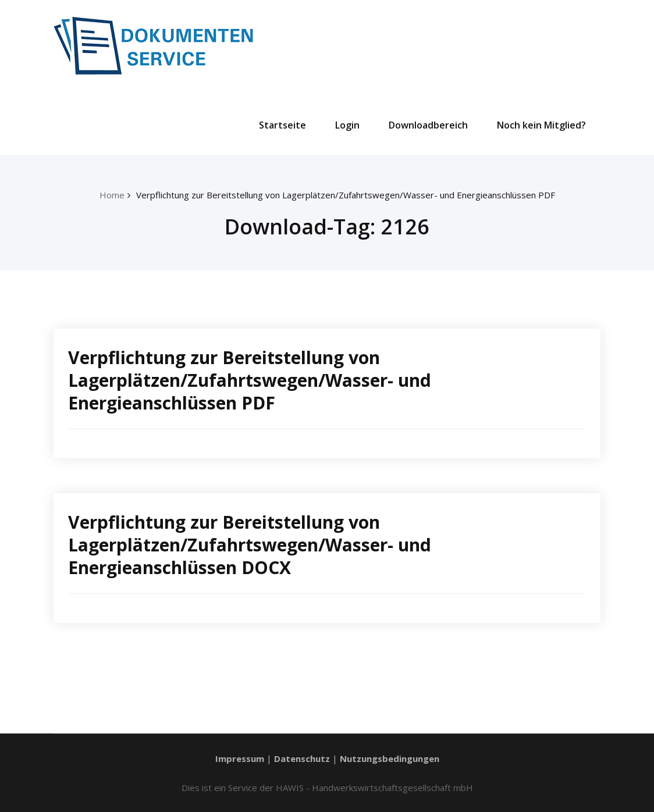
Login (347, 125)
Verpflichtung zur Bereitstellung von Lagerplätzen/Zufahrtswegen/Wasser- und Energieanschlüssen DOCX (250, 545)
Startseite (282, 125)
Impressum (240, 758)
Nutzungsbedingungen (390, 758)
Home (112, 195)
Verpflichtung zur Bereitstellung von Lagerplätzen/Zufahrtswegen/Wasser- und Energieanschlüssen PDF (346, 195)
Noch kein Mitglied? (541, 125)
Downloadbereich (428, 125)
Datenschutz (302, 758)
